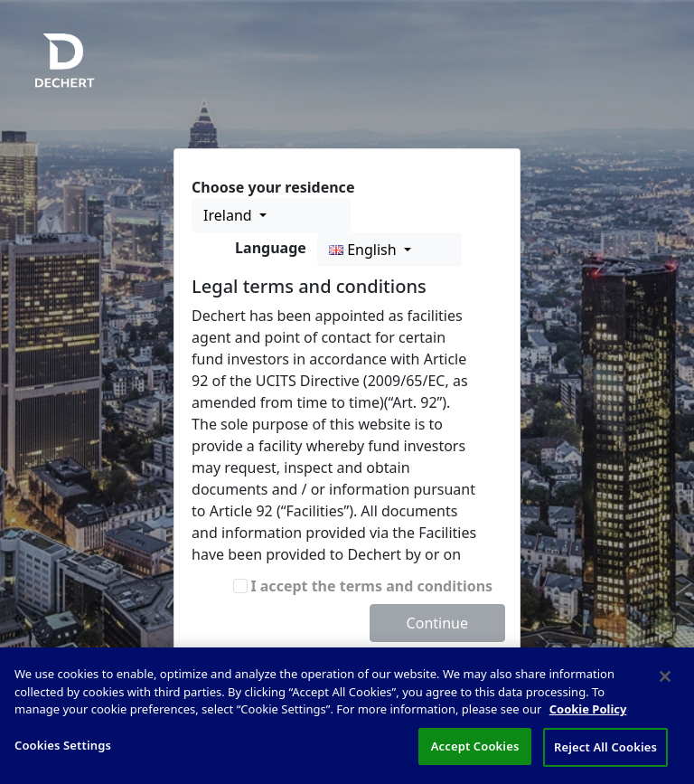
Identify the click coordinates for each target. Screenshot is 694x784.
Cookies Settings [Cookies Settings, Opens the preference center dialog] (63, 753)
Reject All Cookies (605, 755)
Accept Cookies (475, 754)
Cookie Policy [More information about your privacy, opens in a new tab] (588, 717)
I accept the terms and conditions (371, 586)
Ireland (230, 215)
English (365, 250)
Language (271, 248)
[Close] (665, 685)
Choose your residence (273, 187)
